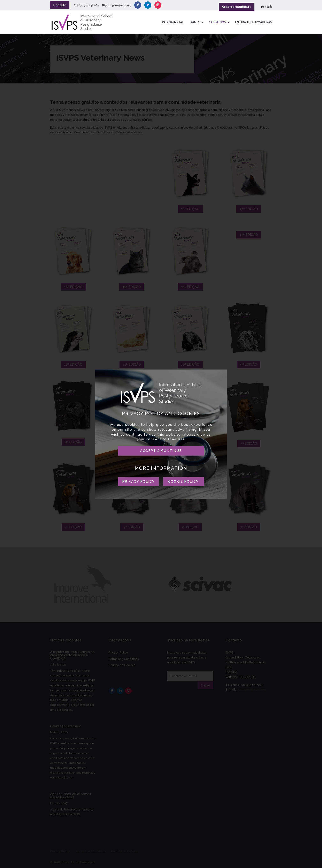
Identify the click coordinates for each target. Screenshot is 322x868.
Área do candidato (237, 7)
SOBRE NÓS (218, 22)
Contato (60, 5)
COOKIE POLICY (183, 482)
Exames (194, 22)
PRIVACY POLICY (139, 482)
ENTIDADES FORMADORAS (254, 22)
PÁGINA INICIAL (173, 22)
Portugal (267, 7)
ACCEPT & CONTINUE (161, 451)
